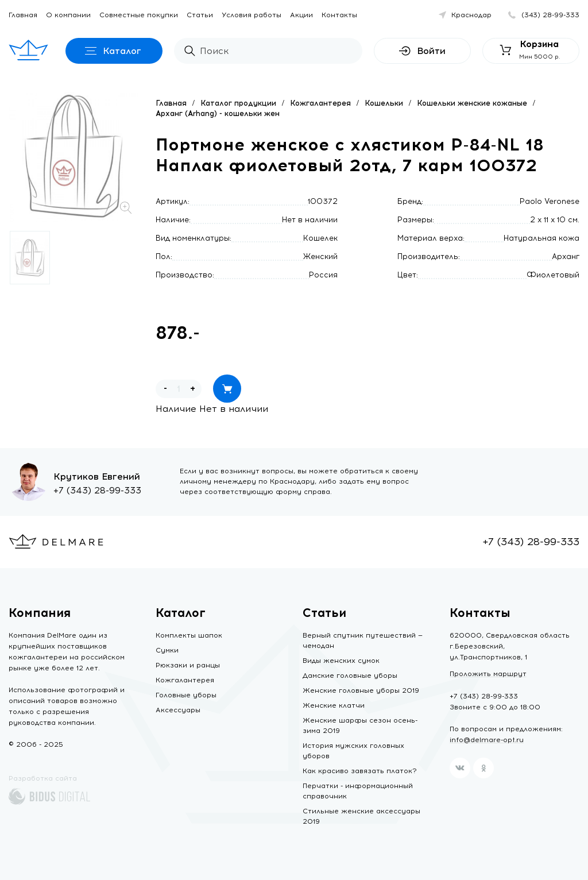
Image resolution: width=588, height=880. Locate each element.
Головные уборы (186, 695)
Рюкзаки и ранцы (188, 665)
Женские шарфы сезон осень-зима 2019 (360, 725)
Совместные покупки (139, 15)
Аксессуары (178, 710)
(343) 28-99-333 (550, 15)
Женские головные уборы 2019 (361, 690)
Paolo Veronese (550, 201)
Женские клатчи (334, 705)
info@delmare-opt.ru (487, 740)
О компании (68, 15)
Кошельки (384, 103)
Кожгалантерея (320, 103)
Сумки (167, 650)
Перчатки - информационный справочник (358, 791)
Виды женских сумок (341, 661)
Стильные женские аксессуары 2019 (361, 816)
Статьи (200, 15)
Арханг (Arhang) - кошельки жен (218, 113)
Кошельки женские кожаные (472, 103)
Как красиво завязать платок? (360, 771)
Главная (23, 15)
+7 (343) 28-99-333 (97, 490)
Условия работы (252, 15)
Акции (301, 15)
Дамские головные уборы (350, 676)
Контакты (339, 15)
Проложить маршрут (488, 674)
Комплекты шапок (189, 635)
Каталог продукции (238, 103)
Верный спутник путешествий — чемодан (363, 640)
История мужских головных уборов (353, 751)
